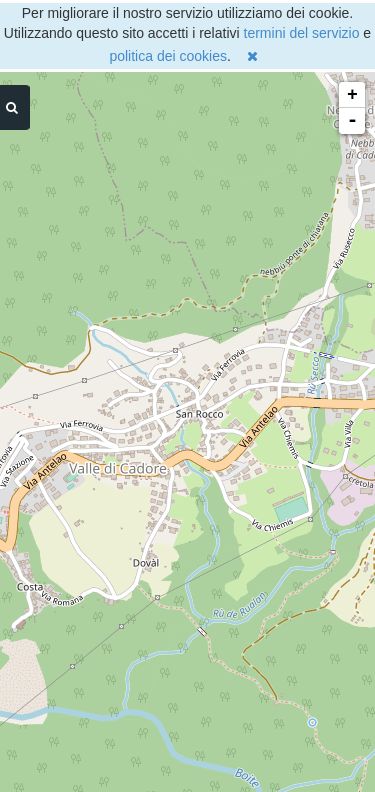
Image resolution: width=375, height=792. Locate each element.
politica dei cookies (168, 56)
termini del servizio (302, 33)
